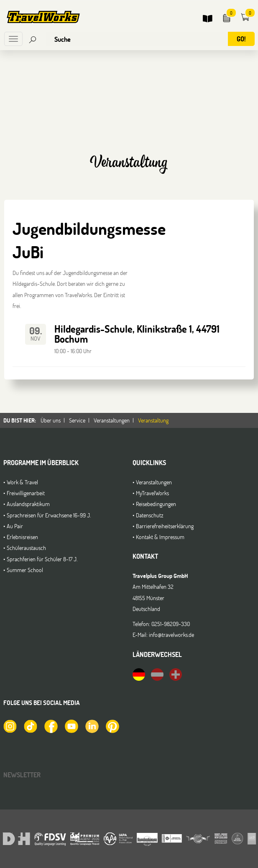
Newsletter (22, 775)
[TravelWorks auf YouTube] (71, 726)
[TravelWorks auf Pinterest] (112, 726)
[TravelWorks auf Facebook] (51, 726)
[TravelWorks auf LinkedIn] (92, 726)
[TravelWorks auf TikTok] (30, 726)
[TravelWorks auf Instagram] (10, 726)
